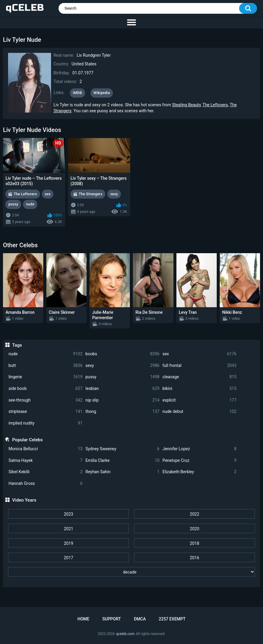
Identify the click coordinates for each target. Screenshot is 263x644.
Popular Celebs (27, 440)
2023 (69, 514)
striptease (45, 412)
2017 (69, 558)
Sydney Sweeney (122, 449)
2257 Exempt (172, 619)
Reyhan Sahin (122, 472)
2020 (194, 529)
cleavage (199, 377)
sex (199, 354)
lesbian (122, 389)
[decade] (131, 572)
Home (83, 619)
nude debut (199, 412)
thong (122, 412)
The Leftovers (215, 105)
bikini (199, 389)
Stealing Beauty (187, 105)
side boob (45, 389)
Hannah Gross (45, 484)
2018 (194, 543)
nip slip (122, 400)
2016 (194, 558)
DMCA (140, 619)
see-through (45, 400)
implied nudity (45, 423)
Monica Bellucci (45, 449)
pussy (122, 377)
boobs (122, 354)
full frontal (199, 366)
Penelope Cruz (199, 461)
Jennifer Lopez (199, 449)
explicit (199, 400)
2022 (194, 514)
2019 (69, 543)
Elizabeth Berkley (199, 472)
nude (45, 354)
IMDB (77, 93)
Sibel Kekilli (45, 472)
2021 (69, 529)
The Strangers (91, 194)
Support (112, 619)
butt (45, 366)
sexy (122, 366)
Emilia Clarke (122, 461)
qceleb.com (125, 634)
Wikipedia (102, 93)
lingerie (45, 377)
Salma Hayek (45, 461)
